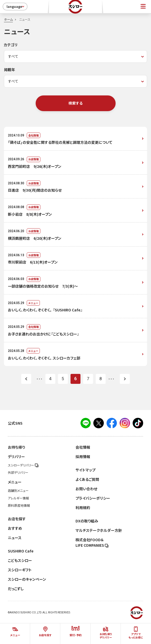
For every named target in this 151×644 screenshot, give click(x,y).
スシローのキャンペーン (27, 579)
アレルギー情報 (18, 498)
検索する (75, 103)
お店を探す (17, 519)
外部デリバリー (18, 472)
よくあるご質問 (87, 479)
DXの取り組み (87, 521)
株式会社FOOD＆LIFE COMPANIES (92, 542)
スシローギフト (20, 570)
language (16, 7)
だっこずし (16, 589)
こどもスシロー (20, 560)
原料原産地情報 (19, 505)
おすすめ (15, 528)
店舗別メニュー (18, 491)
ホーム (8, 19)
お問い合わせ (86, 489)
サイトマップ (85, 470)
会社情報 (83, 447)
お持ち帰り (16, 447)
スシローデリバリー (23, 465)
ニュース (15, 538)
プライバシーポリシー (93, 498)
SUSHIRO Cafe (21, 551)
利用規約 (83, 508)
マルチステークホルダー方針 (99, 530)
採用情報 (83, 457)
